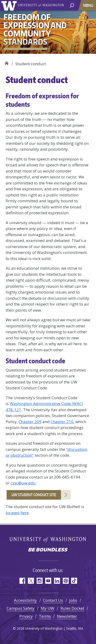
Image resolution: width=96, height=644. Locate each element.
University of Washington (10, 5)
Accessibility (25, 600)
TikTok (74, 581)
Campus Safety (21, 608)
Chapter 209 (30, 422)
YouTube (48, 581)
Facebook (22, 581)
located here (17, 513)
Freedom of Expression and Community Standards (6, 62)
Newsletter (67, 616)
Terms (45, 616)
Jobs (73, 600)
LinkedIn (57, 581)
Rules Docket (72, 608)
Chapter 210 (62, 422)
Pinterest (66, 581)
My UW (48, 608)
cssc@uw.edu (23, 483)
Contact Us (53, 600)
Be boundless (48, 550)
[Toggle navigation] (89, 5)
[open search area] (72, 5)
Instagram (39, 581)
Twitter (31, 581)
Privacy (26, 616)
